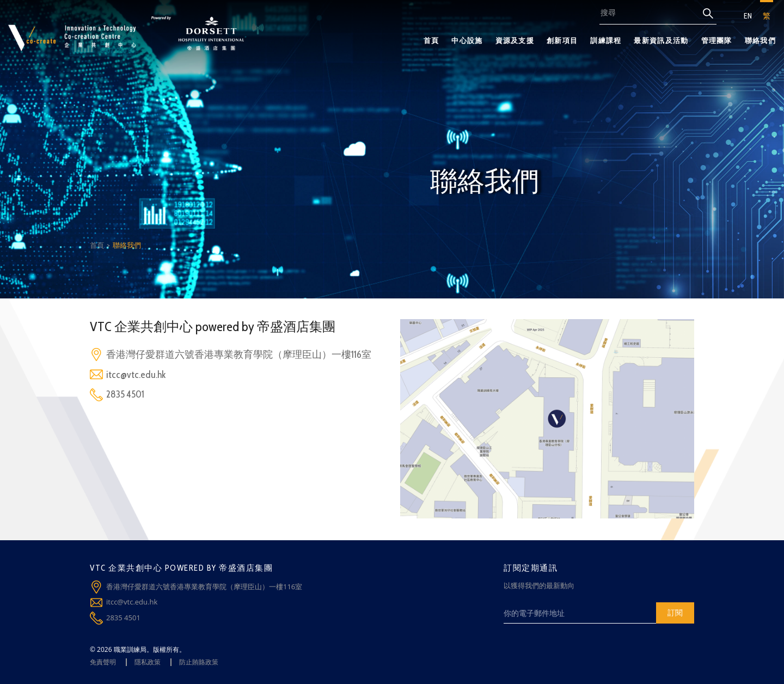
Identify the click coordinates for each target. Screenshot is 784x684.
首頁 (431, 40)
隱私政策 (148, 662)
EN (748, 16)
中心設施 (467, 40)
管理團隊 (717, 40)
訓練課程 (606, 40)
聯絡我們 (760, 40)
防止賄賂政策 (199, 662)
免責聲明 (103, 662)
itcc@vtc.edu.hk (136, 375)
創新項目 (562, 40)
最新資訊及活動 (661, 40)
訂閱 (675, 612)
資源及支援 (515, 40)
